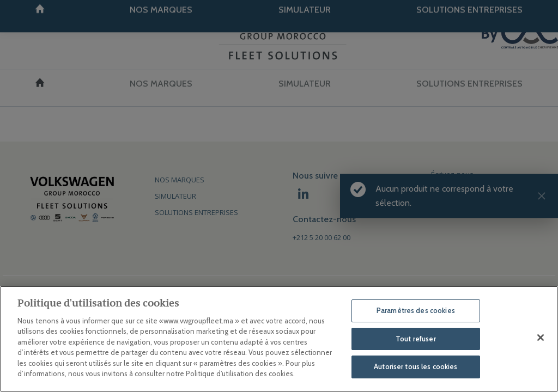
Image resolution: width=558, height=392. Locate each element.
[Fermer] (541, 338)
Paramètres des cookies (416, 310)
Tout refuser (416, 339)
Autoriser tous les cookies (416, 366)
